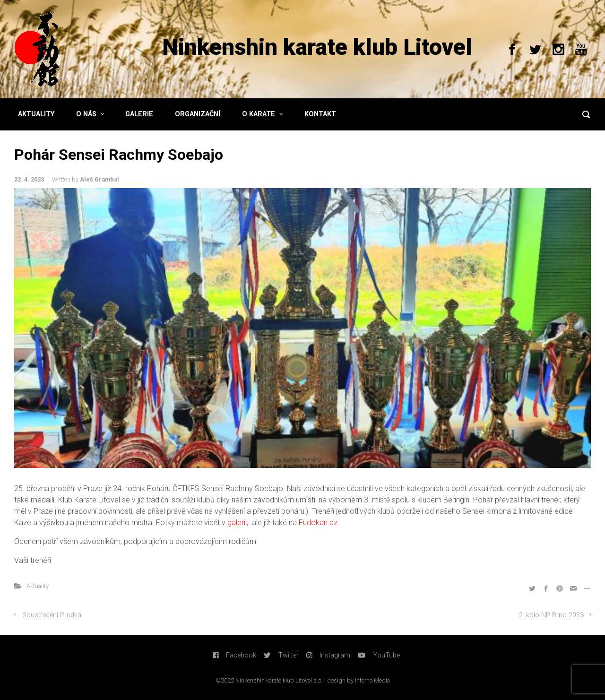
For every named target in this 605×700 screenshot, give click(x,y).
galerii (237, 523)
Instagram (328, 655)
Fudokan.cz (318, 523)
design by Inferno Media (359, 680)
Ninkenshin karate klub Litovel (317, 47)
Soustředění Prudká (52, 615)
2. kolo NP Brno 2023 (551, 615)
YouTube (379, 655)
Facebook (235, 655)
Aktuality (38, 586)
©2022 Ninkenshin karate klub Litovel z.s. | (271, 680)
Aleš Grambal (99, 179)
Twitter (281, 655)
